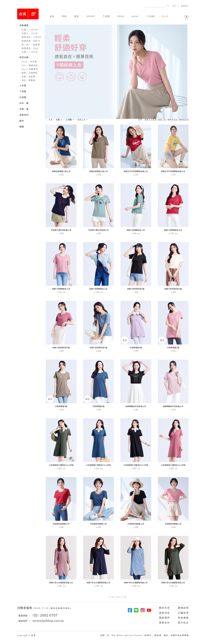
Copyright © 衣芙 (26, 635)
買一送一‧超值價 (30, 45)
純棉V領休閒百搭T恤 (136, 289)
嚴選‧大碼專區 (28, 73)
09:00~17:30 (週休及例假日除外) (52, 608)
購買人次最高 (151, 120)
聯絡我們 (165, 618)
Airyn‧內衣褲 (28, 62)
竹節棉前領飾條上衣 (61, 524)
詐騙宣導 (183, 613)
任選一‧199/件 (29, 52)
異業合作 (165, 623)
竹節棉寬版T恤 (136, 348)
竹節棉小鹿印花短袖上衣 (61, 230)
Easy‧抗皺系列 (29, 69)
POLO (121, 16)
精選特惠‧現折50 (30, 41)
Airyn (135, 16)
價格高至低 (172, 120)
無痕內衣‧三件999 (30, 37)
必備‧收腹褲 (27, 77)
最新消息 (165, 613)
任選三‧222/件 (29, 33)
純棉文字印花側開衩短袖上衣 (136, 171)
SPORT (91, 16)
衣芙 (50, 120)
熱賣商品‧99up (29, 48)
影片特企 (183, 623)
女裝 (52, 16)
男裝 (64, 16)
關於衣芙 (165, 608)
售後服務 (183, 618)
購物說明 (183, 608)
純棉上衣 (82, 120)
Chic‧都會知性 (29, 65)
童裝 (77, 16)
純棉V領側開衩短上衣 (136, 230)
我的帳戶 (185, 6)
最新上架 (162, 120)
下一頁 (124, 597)
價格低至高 (184, 120)
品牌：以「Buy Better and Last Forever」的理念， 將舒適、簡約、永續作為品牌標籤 (145, 635)
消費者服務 (25, 608)
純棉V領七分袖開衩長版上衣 (61, 583)
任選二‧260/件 (29, 30)
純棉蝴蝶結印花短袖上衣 (136, 406)
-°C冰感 (150, 16)
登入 (175, 6)
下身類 (106, 16)
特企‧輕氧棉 (27, 80)
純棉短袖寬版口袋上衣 (61, 171)
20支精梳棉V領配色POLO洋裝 (61, 465)
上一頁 (111, 597)
